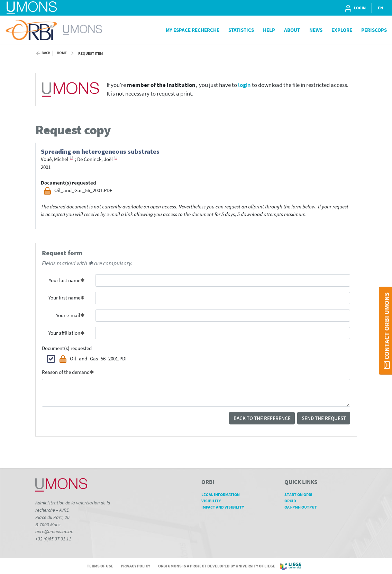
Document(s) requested (67, 348)
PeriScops (374, 30)
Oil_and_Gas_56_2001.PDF (93, 359)
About (292, 30)
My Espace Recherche (193, 30)
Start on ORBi (301, 495)
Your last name (65, 280)
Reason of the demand (66, 372)
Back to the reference (262, 418)
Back (46, 53)
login (244, 85)
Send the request (324, 418)
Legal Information (223, 495)
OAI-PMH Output (303, 507)
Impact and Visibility (225, 507)
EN (380, 8)
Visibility (213, 501)
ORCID (293, 501)
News (316, 30)
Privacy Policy (135, 566)
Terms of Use (100, 566)
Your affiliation (64, 333)
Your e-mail (68, 315)
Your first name (64, 298)
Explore (342, 30)
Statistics (241, 30)
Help (269, 30)
